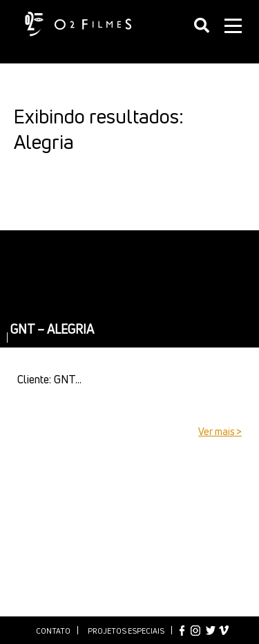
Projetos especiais (126, 631)
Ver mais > (220, 431)
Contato (53, 631)
